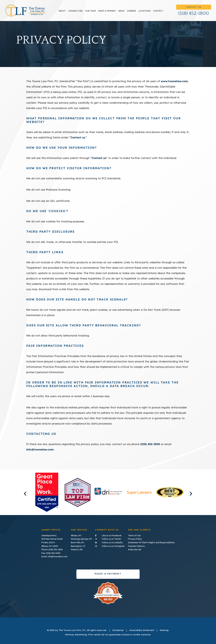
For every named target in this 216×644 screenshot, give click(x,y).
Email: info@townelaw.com (54, 557)
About (62, 11)
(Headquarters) (49, 535)
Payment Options (136, 546)
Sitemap (164, 630)
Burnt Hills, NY (78, 543)
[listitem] (47, 492)
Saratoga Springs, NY (81, 539)
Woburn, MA (77, 550)
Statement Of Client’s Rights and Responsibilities (151, 543)
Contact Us (194, 7)
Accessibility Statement (142, 630)
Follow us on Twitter (110, 539)
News (121, 11)
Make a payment (107, 11)
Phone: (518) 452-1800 (52, 550)
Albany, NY (76, 535)
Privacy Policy (135, 539)
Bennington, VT (78, 546)
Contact (158, 11)
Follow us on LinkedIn (110, 542)
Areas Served (135, 550)
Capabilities (75, 11)
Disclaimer (118, 630)
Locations (145, 11)
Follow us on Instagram (110, 546)
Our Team (90, 11)
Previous (26, 494)
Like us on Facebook (110, 535)
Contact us (78, 137)
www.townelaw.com (174, 81)
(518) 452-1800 (194, 13)
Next (190, 494)
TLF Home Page (25, 11)
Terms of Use (134, 535)
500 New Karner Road (52, 539)
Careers (131, 11)
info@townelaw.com (40, 449)
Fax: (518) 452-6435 (51, 553)
